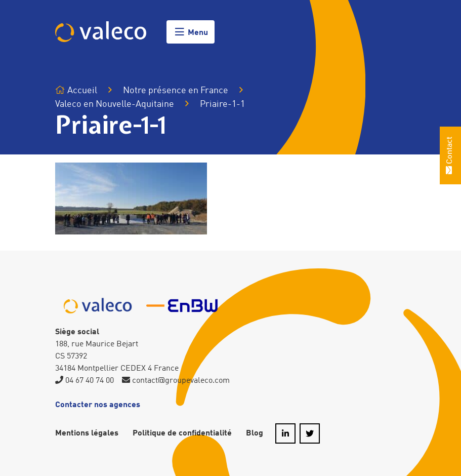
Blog (255, 433)
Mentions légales (87, 433)
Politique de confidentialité (182, 433)
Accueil (76, 90)
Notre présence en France (176, 91)
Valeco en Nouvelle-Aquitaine (115, 104)
